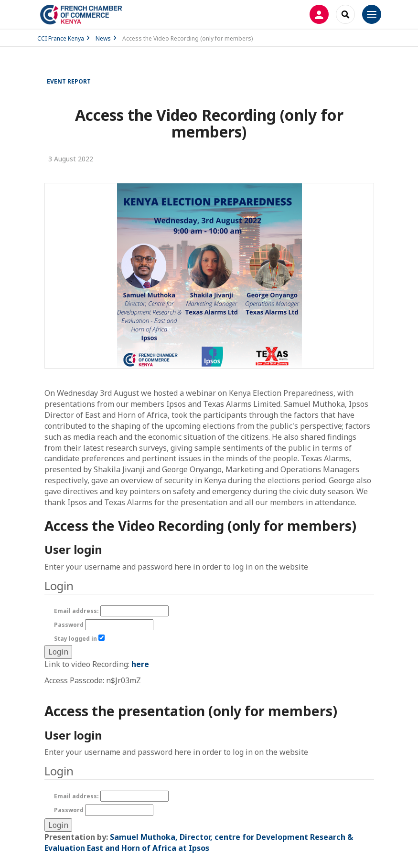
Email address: (111, 611)
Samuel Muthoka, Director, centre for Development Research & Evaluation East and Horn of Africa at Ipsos (199, 842)
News (103, 38)
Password (104, 625)
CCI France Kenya (61, 38)
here (140, 664)
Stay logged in (79, 639)
